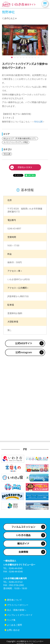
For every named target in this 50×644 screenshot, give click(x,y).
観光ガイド (23, 544)
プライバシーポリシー (18, 605)
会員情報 (23, 552)
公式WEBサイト (24, 343)
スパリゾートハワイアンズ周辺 (16, 142)
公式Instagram (24, 352)
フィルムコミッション (23, 527)
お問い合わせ (13, 630)
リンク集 (11, 620)
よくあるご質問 (14, 625)
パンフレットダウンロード (20, 615)
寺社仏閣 (38, 122)
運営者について (14, 600)
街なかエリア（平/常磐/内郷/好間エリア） (20, 138)
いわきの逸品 (23, 535)
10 (12, 57)
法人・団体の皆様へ (17, 610)
